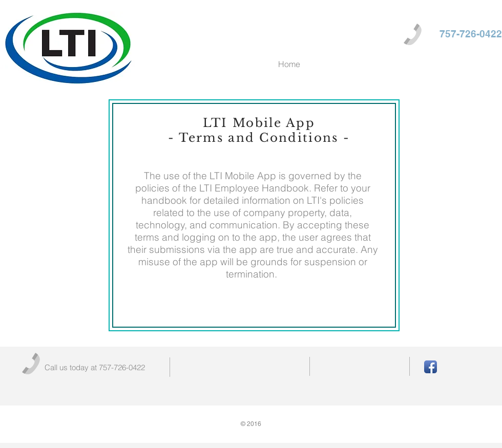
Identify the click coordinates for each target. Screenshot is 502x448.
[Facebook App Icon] (431, 367)
